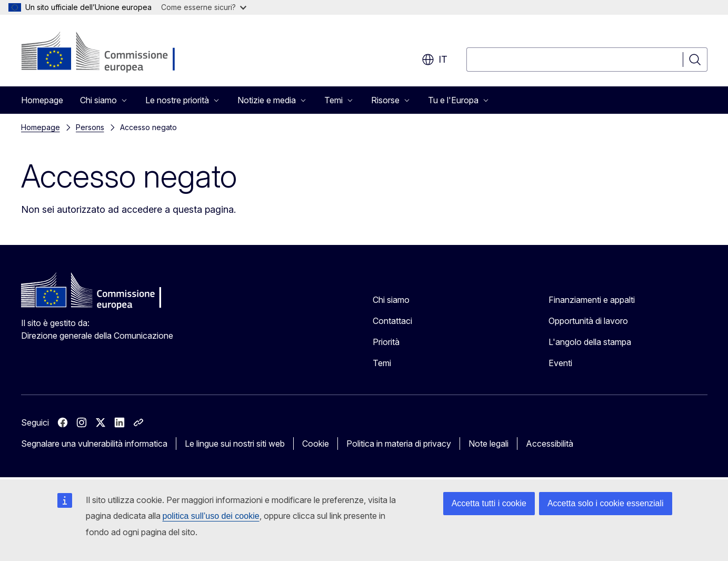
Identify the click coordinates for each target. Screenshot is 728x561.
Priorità (386, 342)
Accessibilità (550, 444)
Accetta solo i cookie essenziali (606, 503)
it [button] (435, 60)
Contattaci (392, 321)
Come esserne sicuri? (204, 7)
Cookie (316, 444)
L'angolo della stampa (590, 342)
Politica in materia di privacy (399, 444)
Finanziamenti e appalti (592, 300)
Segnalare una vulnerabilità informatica (94, 444)
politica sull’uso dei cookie (211, 516)
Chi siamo (391, 300)
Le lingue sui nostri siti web (235, 444)
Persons (90, 127)
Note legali (488, 444)
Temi (382, 363)
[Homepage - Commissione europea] (105, 53)
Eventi (560, 363)
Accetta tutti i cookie (489, 503)
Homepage (42, 100)
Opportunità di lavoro (588, 321)
